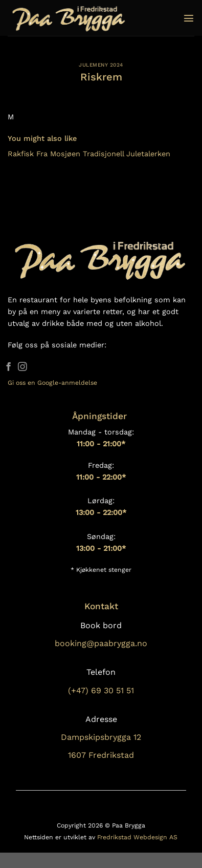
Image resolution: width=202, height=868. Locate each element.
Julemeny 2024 (101, 65)
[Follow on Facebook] (9, 367)
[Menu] (189, 18)
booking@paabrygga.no (101, 643)
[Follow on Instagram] (23, 367)
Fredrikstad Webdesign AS (137, 837)
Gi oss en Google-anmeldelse (52, 383)
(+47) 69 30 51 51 (101, 690)
